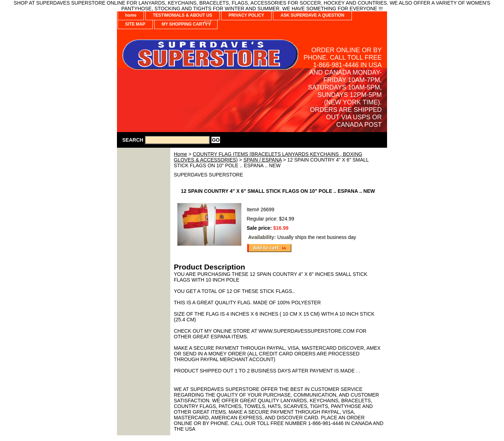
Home (180, 154)
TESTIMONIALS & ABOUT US (183, 15)
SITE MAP (135, 24)
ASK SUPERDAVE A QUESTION (312, 15)
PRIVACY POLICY (246, 15)
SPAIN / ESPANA (263, 160)
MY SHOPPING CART (183, 24)
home (131, 15)
